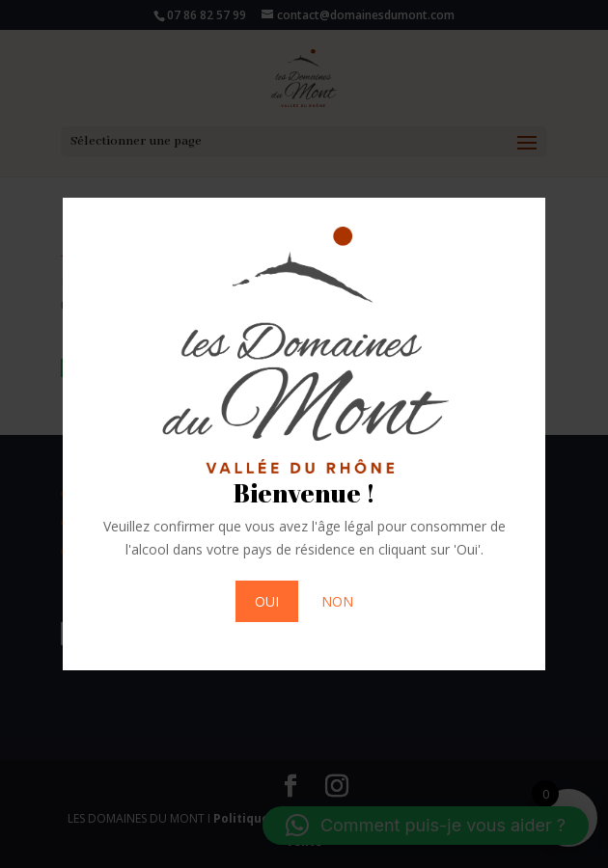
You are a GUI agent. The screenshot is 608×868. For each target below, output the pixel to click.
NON (337, 601)
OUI (267, 601)
